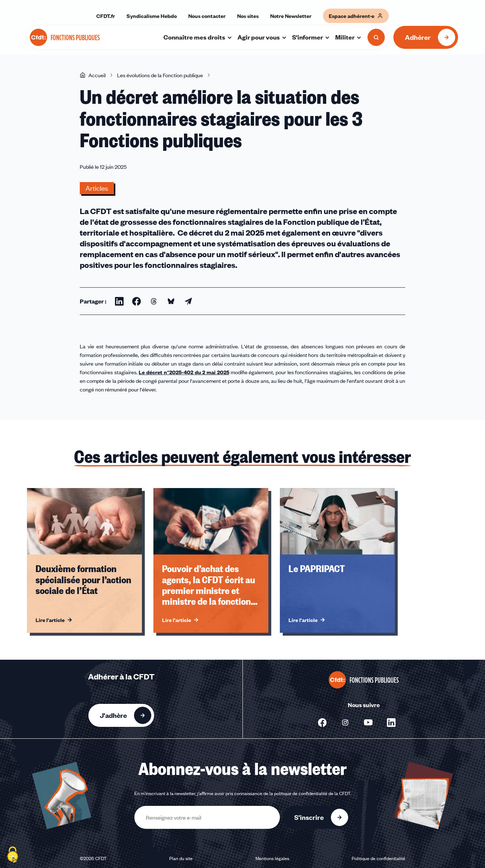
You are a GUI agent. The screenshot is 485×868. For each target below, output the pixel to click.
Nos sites (248, 16)
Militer (348, 37)
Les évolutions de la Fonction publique (160, 75)
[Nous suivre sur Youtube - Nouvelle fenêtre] (368, 723)
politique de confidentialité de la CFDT (312, 793)
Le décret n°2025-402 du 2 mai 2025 (184, 372)
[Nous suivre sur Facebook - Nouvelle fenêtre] (322, 723)
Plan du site (181, 858)
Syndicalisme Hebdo (152, 16)
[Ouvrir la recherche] (376, 37)
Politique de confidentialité (378, 858)
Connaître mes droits (198, 37)
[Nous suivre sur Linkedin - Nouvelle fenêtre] (391, 723)
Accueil (93, 75)
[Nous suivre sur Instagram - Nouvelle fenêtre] (345, 723)
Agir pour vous (262, 37)
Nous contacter (207, 16)
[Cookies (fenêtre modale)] (13, 855)
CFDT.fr (106, 16)
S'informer (311, 37)
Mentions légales (272, 858)
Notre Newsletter (291, 16)
